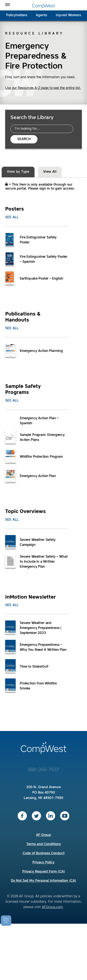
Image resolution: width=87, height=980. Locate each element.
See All (12, 217)
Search (24, 139)
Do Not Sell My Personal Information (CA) (43, 881)
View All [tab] (50, 172)
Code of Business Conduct (44, 853)
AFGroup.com (52, 907)
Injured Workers (68, 15)
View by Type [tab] (18, 172)
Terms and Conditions (44, 844)
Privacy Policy (43, 863)
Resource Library (34, 34)
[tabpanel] (43, 448)
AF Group (43, 835)
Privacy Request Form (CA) (44, 872)
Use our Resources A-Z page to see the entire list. (43, 88)
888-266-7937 (43, 770)
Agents (41, 15)
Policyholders (17, 15)
